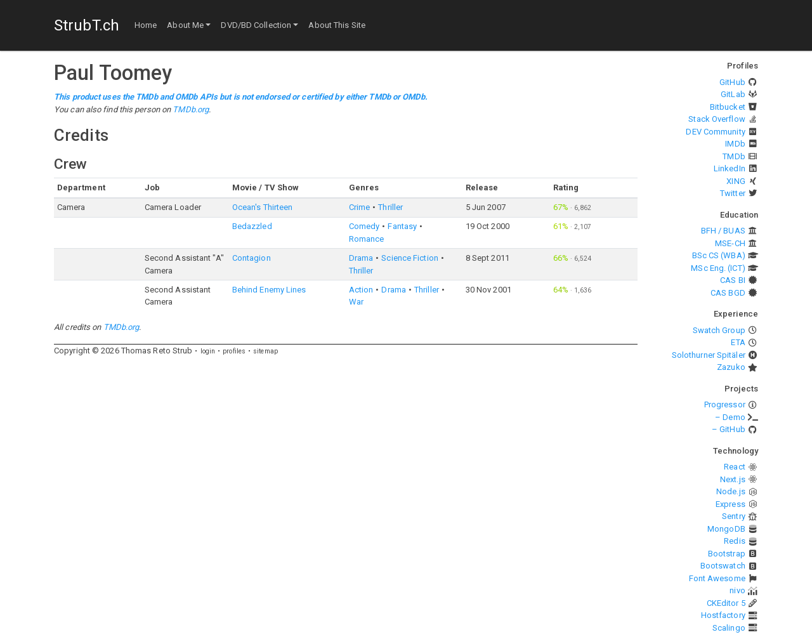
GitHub (732, 82)
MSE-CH (730, 243)
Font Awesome (717, 578)
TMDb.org (191, 109)
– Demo (730, 417)
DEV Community (715, 132)
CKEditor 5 (726, 603)
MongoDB (726, 529)
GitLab (733, 94)
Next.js (733, 479)
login (208, 351)
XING (736, 181)
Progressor (725, 404)
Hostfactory (723, 615)
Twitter (733, 193)
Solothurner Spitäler (709, 355)
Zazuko (731, 367)
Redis (735, 541)
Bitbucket (728, 107)
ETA (738, 342)
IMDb (735, 144)
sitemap (265, 351)
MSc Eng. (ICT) (718, 268)
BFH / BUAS (723, 231)
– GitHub (729, 429)
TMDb (734, 156)
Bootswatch (723, 566)
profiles (234, 351)
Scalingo (729, 628)
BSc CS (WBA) (719, 255)
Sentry (734, 516)
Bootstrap (727, 554)
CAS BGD (728, 293)
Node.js (731, 491)
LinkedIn (730, 168)
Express (730, 504)
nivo (737, 590)
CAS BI (733, 280)
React (735, 467)
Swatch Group (719, 330)
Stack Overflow (717, 119)
